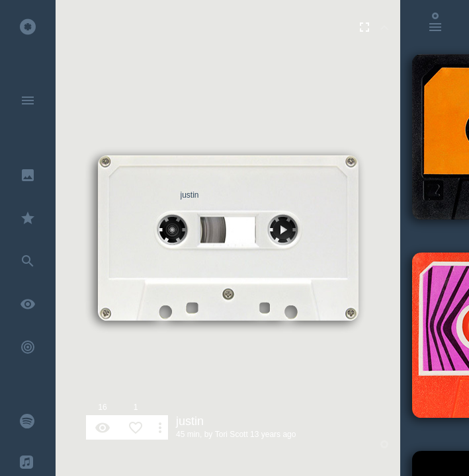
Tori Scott (232, 434)
